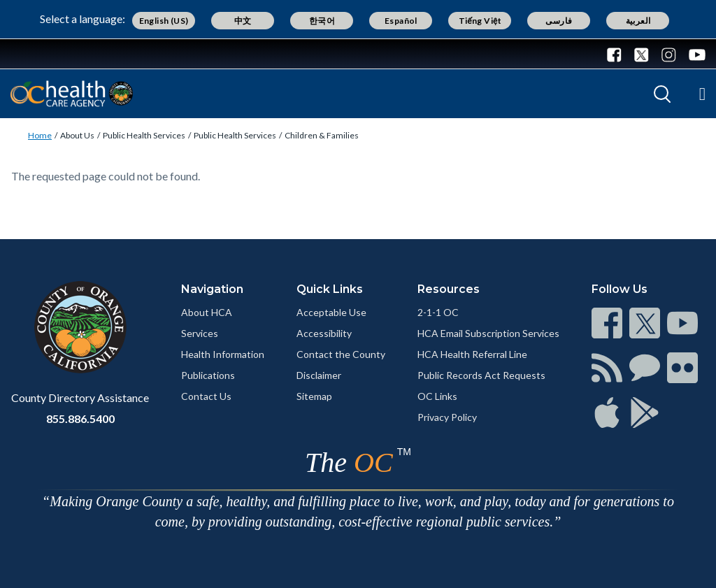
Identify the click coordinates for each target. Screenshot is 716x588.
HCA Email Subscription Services (488, 333)
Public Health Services (144, 135)
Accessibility (324, 333)
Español (401, 21)
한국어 (322, 21)
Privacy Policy (447, 417)
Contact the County (341, 354)
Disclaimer (319, 375)
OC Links (437, 396)
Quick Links (330, 289)
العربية (638, 21)
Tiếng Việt (480, 21)
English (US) (164, 21)
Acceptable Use (331, 312)
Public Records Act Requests (481, 375)
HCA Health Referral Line (472, 354)
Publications (208, 375)
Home (40, 135)
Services (200, 333)
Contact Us (206, 396)
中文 (243, 21)
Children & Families (322, 135)
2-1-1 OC (438, 312)
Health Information (223, 354)
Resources (449, 289)
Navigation (212, 289)
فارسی (559, 21)
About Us (77, 135)
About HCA (207, 312)
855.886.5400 (80, 418)
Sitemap (314, 396)
